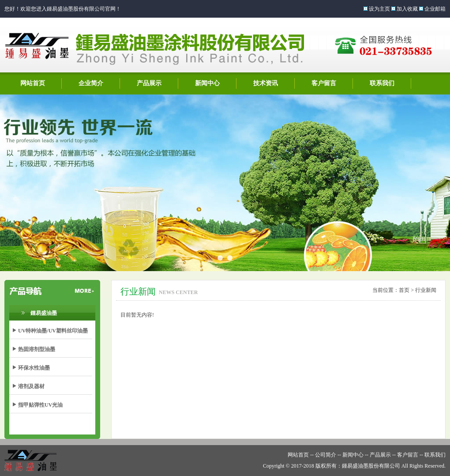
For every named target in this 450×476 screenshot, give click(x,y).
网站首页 (33, 83)
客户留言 (324, 83)
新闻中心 (207, 83)
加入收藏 (407, 9)
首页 (404, 290)
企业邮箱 (435, 9)
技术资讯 (266, 83)
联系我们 (382, 83)
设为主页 (379, 9)
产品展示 (149, 83)
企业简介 (91, 83)
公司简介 (326, 455)
